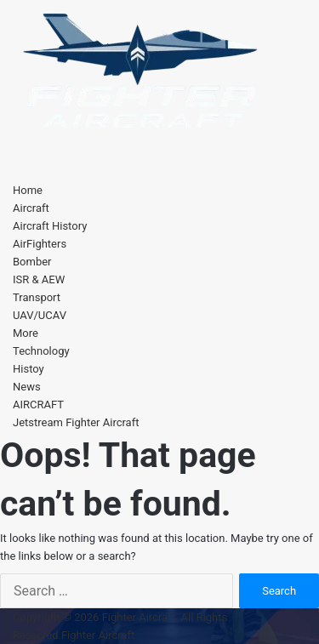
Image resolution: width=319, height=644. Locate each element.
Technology (41, 351)
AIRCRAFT (38, 405)
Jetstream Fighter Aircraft (76, 422)
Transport (37, 297)
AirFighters (40, 244)
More (26, 333)
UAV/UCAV (40, 315)
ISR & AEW (39, 279)
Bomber (32, 262)
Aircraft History (50, 226)
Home (28, 190)
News (27, 387)
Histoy (28, 369)
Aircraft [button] (31, 208)
